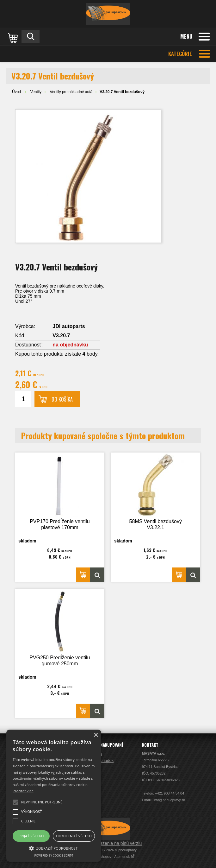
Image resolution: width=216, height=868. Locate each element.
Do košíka (62, 399)
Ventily (36, 92)
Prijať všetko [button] (31, 836)
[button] (54, 848)
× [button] (96, 735)
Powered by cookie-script (54, 855)
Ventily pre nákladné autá (71, 92)
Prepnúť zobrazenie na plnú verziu (108, 843)
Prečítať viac (23, 791)
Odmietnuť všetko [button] (74, 836)
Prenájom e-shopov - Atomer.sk (108, 857)
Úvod (16, 92)
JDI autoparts (69, 326)
